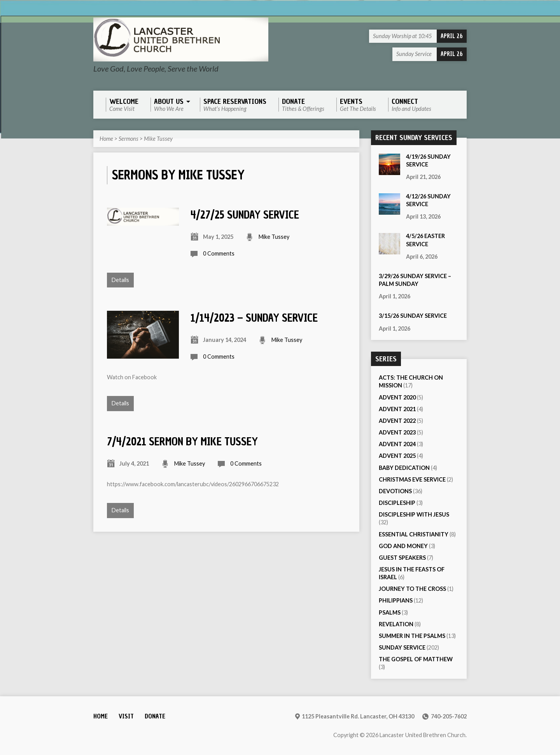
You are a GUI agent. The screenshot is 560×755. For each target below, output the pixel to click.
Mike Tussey (158, 139)
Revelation (396, 624)
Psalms (390, 612)
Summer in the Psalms (412, 636)
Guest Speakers (402, 558)
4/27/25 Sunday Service (245, 215)
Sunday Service (402, 647)
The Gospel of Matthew (416, 659)
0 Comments (219, 253)
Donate (155, 716)
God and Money (403, 546)
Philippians (396, 600)
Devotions (395, 491)
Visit (126, 716)
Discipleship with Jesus (414, 514)
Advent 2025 (397, 456)
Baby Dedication (404, 468)
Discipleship (397, 503)
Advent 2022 (397, 421)
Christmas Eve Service (412, 479)
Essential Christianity (414, 534)
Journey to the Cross (412, 589)
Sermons (129, 139)
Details (120, 280)
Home (106, 139)
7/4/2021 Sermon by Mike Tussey (182, 442)
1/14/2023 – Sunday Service (254, 318)
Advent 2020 (397, 397)
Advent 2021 (397, 409)
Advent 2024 (397, 444)
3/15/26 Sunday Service (413, 316)
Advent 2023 (397, 432)
